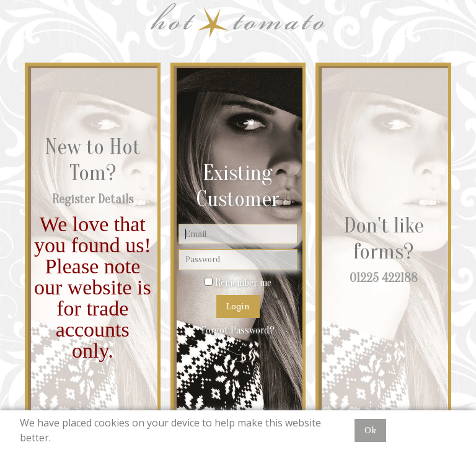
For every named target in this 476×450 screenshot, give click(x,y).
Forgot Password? (238, 330)
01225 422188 (384, 278)
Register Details (93, 199)
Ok (370, 430)
